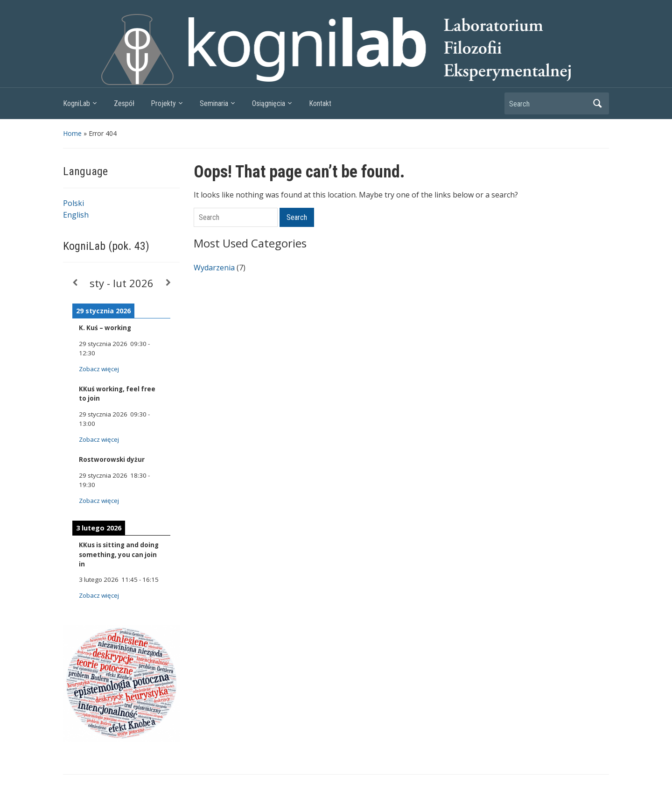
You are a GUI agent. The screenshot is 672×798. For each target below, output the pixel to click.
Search (597, 103)
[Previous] (75, 283)
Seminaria (214, 103)
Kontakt (320, 103)
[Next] (168, 283)
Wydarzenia (214, 268)
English (76, 215)
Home (72, 133)
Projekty (163, 103)
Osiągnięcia (269, 103)
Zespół (124, 103)
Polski (73, 203)
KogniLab (77, 103)
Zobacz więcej (99, 369)
